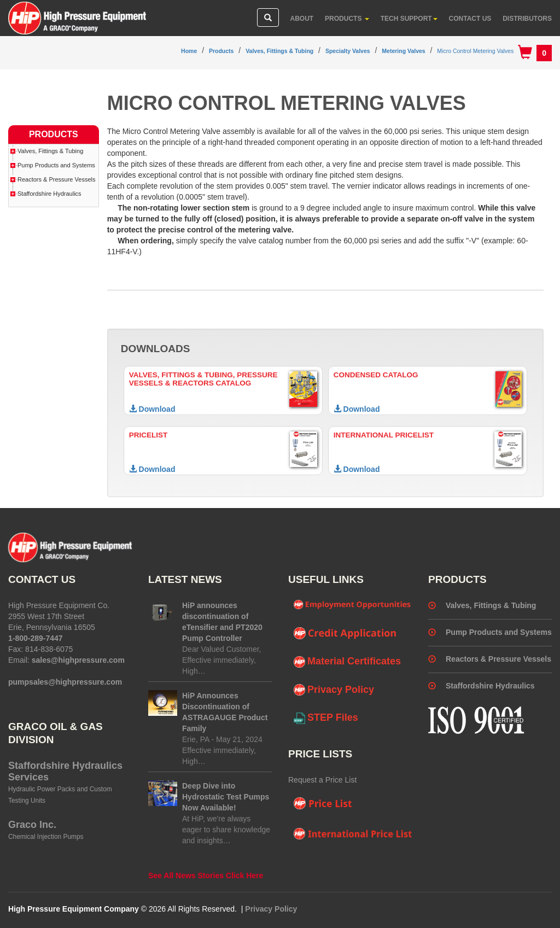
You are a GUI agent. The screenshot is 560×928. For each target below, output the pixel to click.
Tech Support (409, 19)
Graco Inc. (32, 825)
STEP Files (326, 718)
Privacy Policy (334, 690)
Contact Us (470, 19)
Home (189, 51)
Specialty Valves (348, 51)
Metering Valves (403, 51)
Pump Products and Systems (56, 165)
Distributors (527, 19)
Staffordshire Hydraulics (49, 194)
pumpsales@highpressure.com (65, 682)
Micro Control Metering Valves (475, 51)
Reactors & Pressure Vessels (56, 179)
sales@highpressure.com (78, 660)
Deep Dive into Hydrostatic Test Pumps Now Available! (226, 797)
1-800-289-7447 (36, 638)
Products (347, 19)
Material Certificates (347, 662)
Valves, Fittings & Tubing (279, 51)
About (302, 19)
